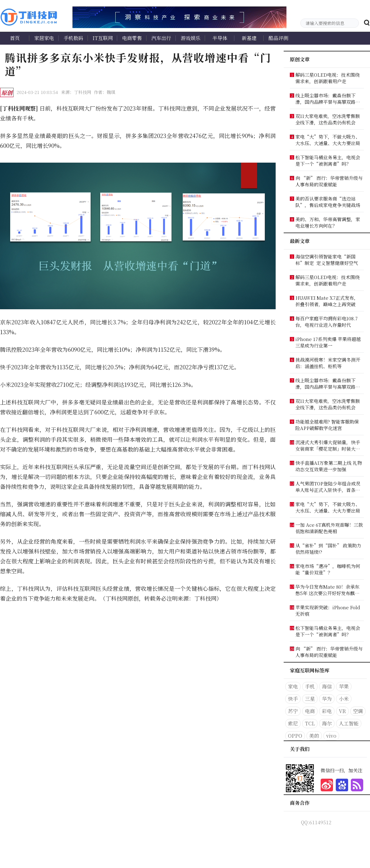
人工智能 (349, 723)
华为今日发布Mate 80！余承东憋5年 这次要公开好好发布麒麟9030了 (327, 590)
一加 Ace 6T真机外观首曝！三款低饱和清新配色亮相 (329, 528)
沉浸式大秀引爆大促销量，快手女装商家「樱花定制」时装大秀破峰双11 (328, 445)
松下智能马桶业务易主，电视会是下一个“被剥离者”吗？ (328, 160)
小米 (344, 699)
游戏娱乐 (191, 38)
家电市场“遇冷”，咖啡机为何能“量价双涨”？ (328, 569)
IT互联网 (103, 38)
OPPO (295, 736)
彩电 (327, 711)
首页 (15, 38)
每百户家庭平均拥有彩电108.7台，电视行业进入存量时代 (327, 322)
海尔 (327, 723)
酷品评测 (278, 38)
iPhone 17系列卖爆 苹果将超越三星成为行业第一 (328, 342)
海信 (327, 686)
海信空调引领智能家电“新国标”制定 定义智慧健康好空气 (327, 260)
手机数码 (73, 38)
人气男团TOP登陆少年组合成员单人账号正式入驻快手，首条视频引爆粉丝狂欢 (328, 487)
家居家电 (44, 38)
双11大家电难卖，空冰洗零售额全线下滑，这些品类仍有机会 (328, 119)
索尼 (293, 723)
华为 (327, 699)
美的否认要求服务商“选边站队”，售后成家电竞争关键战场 (328, 202)
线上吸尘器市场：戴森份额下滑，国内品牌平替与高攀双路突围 (328, 99)
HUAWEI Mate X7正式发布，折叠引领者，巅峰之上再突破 (327, 301)
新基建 (249, 38)
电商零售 (132, 38)
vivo (331, 736)
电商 (310, 711)
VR (342, 711)
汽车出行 (161, 38)
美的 (314, 736)
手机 (310, 686)
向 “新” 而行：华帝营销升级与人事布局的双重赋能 (329, 181)
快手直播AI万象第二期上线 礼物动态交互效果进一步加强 (329, 466)
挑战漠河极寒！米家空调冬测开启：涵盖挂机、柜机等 (328, 363)
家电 (293, 686)
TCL (310, 723)
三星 (310, 699)
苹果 (344, 686)
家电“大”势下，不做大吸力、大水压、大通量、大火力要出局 (328, 140)
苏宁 (293, 711)
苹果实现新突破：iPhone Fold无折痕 (328, 610)
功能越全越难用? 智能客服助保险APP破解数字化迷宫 (327, 425)
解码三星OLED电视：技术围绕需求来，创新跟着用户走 (327, 78)
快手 (293, 699)
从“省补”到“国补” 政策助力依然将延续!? (328, 549)
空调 (358, 711)
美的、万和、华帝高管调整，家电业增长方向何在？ (328, 222)
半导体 (220, 38)
